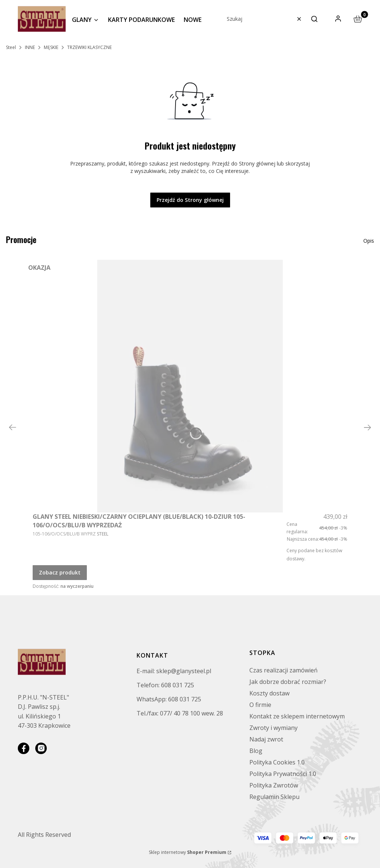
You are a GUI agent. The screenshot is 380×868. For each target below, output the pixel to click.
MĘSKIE (51, 47)
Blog (256, 751)
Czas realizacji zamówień (284, 670)
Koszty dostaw (269, 693)
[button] (314, 19)
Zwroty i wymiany (273, 728)
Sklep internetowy (188, 852)
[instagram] (41, 748)
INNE (30, 47)
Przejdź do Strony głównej (190, 200)
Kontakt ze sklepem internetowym (297, 716)
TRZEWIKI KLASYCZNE (89, 47)
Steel (11, 47)
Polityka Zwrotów (274, 785)
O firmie (260, 705)
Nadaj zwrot (266, 739)
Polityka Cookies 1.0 (277, 762)
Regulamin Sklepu (274, 797)
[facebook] (24, 748)
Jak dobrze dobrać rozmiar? (288, 682)
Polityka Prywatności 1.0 (283, 774)
